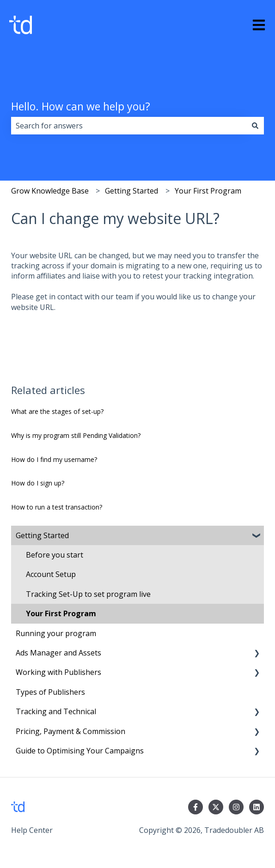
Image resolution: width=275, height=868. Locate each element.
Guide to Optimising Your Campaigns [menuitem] (80, 751)
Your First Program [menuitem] (61, 613)
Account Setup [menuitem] (51, 574)
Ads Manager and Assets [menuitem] (58, 653)
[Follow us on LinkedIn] (257, 807)
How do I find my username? (54, 459)
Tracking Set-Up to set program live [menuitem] (88, 594)
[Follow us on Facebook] (196, 807)
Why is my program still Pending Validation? (76, 435)
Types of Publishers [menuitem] (50, 692)
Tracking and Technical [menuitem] (56, 711)
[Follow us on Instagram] (236, 807)
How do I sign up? (38, 483)
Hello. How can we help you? (81, 106)
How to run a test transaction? (57, 507)
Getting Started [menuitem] (42, 535)
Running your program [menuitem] (56, 633)
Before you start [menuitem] (55, 555)
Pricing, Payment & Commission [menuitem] (70, 731)
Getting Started (131, 191)
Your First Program (208, 191)
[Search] (255, 126)
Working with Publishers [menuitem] (58, 672)
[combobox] (129, 126)
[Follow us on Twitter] (216, 807)
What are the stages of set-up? (57, 411)
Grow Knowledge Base (50, 191)
